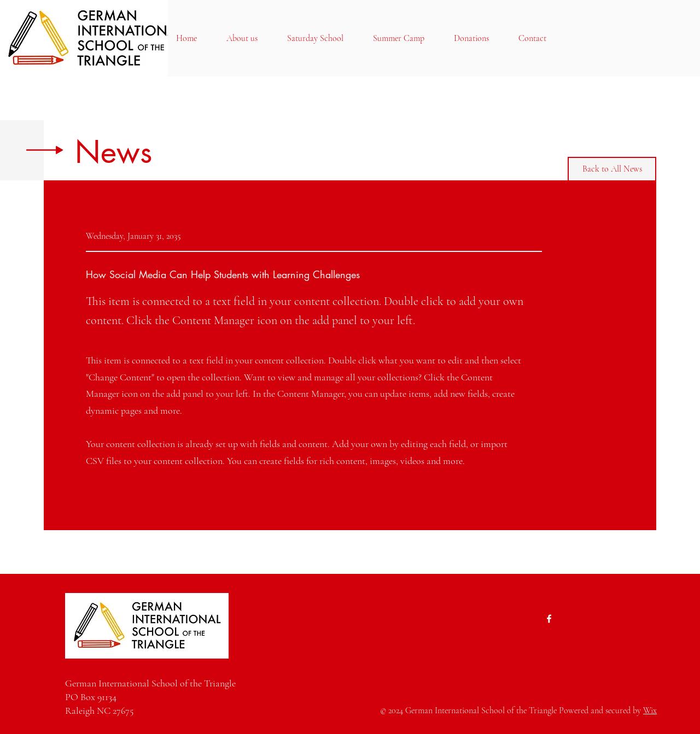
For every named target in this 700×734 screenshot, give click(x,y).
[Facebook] (549, 619)
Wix (650, 710)
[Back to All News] (612, 169)
